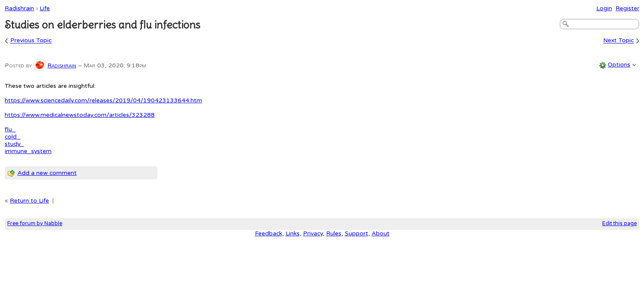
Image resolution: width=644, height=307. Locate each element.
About (381, 233)
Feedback (269, 233)
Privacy (313, 233)
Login (604, 8)
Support (357, 233)
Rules (334, 233)
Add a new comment (47, 173)
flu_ (10, 129)
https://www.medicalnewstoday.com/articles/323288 (80, 115)
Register (627, 8)
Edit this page (619, 224)
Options (619, 65)
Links (293, 233)
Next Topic (618, 41)
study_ (14, 144)
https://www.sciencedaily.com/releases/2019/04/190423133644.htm (103, 100)
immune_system (28, 151)
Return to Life (29, 201)
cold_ (13, 137)
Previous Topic (31, 41)
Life (45, 8)
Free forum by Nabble (35, 224)
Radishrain (19, 8)
